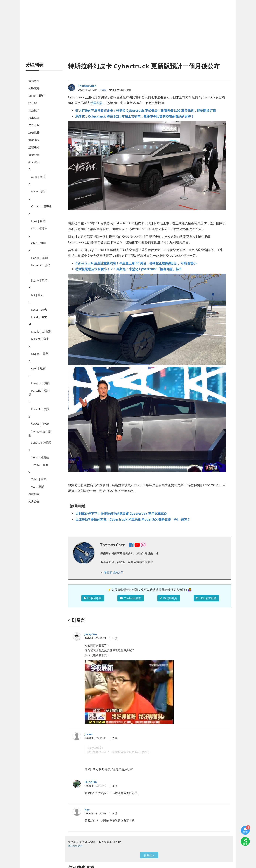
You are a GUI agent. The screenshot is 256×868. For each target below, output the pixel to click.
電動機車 (34, 494)
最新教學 (34, 81)
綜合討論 (34, 162)
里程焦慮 (34, 147)
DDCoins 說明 (75, 846)
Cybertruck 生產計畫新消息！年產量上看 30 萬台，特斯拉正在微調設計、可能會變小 (136, 263)
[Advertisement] (128, 35)
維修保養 (34, 132)
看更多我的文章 (114, 572)
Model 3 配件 (37, 96)
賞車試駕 (34, 118)
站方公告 (34, 501)
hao (87, 810)
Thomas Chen (87, 86)
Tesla (103, 90)
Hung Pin (91, 782)
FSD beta (34, 125)
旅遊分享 (34, 155)
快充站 (33, 103)
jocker (89, 734)
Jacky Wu (91, 634)
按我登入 (149, 855)
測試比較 (34, 140)
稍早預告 (97, 103)
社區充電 (34, 88)
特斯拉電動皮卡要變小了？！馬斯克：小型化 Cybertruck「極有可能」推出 (129, 269)
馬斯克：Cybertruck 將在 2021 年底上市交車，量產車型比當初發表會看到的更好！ (135, 116)
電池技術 (34, 110)
